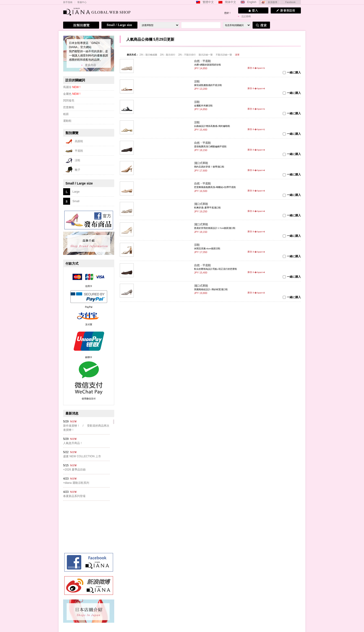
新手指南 (68, 2)
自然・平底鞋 (202, 61)
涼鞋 (197, 82)
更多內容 (91, 65)
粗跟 (66, 114)
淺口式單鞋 (201, 163)
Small (76, 201)
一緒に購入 (294, 72)
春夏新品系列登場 (74, 496)
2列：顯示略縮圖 (148, 55)
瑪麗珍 (72, 87)
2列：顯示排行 (168, 55)
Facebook (290, 2)
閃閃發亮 (69, 101)
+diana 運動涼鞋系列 (76, 483)
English (252, 2)
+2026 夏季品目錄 (74, 470)
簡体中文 (231, 2)
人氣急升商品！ (73, 443)
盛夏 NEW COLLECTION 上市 (82, 456)
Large (76, 192)
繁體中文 (208, 2)
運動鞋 (67, 121)
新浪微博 (273, 2)
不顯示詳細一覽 (224, 55)
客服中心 (82, 2)
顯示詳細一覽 (206, 55)
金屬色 (72, 94)
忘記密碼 (246, 16)
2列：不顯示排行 (187, 55)
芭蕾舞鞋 (69, 107)
